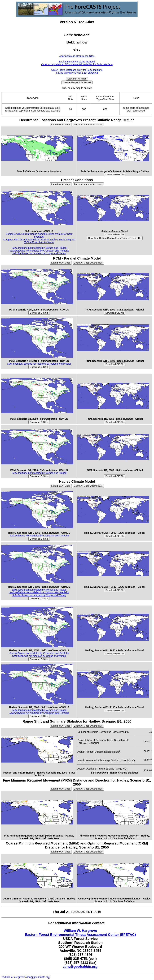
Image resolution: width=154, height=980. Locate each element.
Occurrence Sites (77, 56)
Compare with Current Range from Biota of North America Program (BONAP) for (39, 241)
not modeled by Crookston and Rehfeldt (39, 251)
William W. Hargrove (80, 931)
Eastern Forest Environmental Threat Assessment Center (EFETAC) (80, 935)
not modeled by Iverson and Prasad (39, 248)
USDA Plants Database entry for (77, 70)
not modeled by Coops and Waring (39, 253)
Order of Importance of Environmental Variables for (77, 64)
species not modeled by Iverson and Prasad (39, 364)
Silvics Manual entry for (77, 73)
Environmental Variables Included (77, 62)
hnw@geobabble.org (80, 967)
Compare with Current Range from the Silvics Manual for (39, 235)
